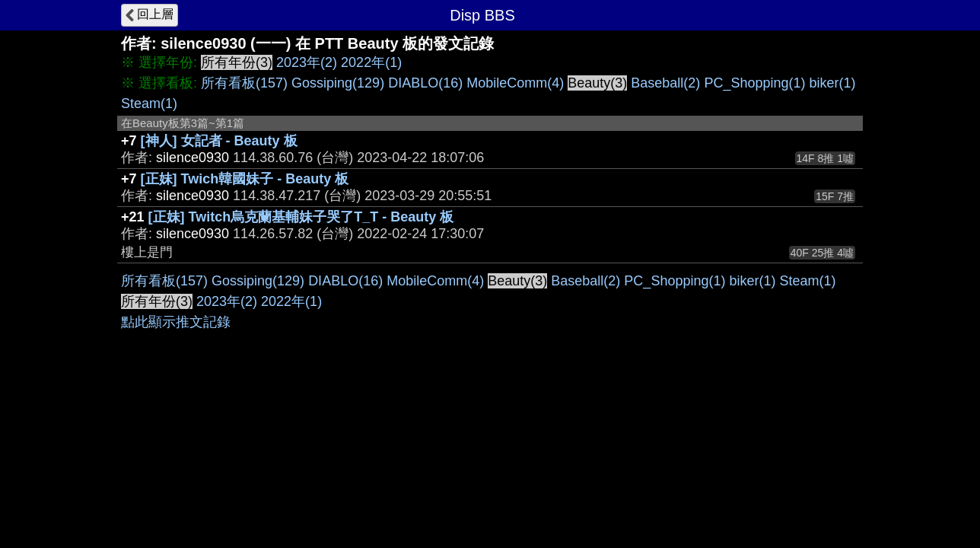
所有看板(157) (244, 83)
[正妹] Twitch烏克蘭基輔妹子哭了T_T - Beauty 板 (301, 217)
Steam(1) (149, 104)
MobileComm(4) (515, 83)
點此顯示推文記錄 (176, 322)
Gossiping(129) (338, 83)
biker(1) (832, 83)
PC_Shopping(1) (754, 83)
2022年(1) (371, 62)
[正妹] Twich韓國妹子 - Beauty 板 (245, 179)
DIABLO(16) (425, 83)
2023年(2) (307, 62)
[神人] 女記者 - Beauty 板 (219, 141)
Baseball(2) (665, 83)
